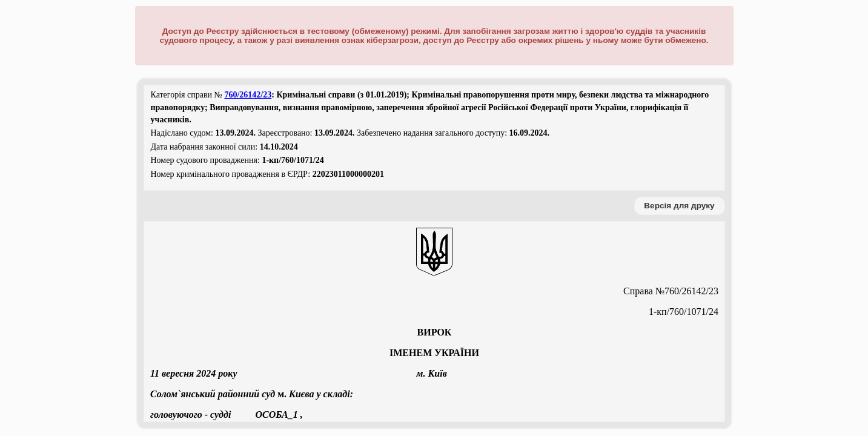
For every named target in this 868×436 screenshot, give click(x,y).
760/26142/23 (248, 95)
